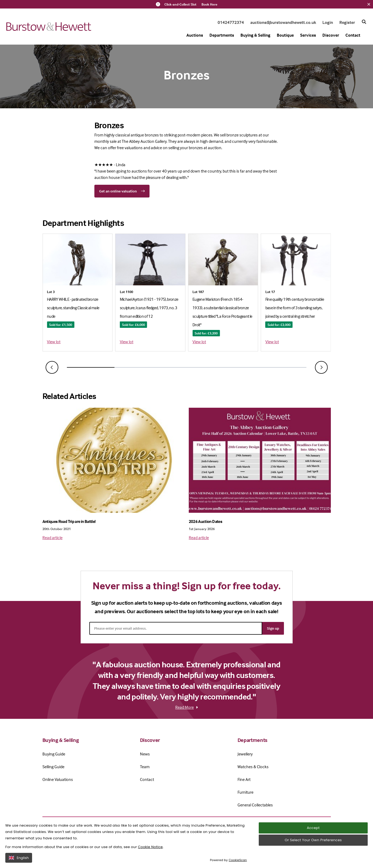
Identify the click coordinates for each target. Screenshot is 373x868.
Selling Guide (53, 767)
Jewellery (245, 754)
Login (328, 22)
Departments (222, 35)
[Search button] (364, 22)
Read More (186, 707)
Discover (331, 35)
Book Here (209, 4)
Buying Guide (54, 754)
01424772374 (231, 22)
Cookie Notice (150, 857)
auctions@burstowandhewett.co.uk (283, 22)
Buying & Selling (255, 35)
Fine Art (244, 779)
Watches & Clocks (253, 767)
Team (145, 767)
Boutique (285, 35)
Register (347, 22)
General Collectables (255, 805)
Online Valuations (58, 779)
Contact (353, 35)
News (145, 754)
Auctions (195, 35)
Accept (313, 838)
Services (308, 35)
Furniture (245, 792)
